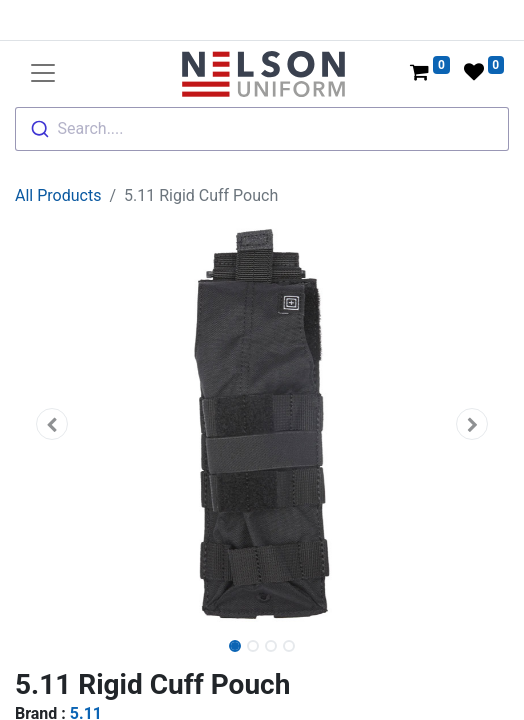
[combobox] (262, 129)
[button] (52, 424)
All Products (58, 195)
